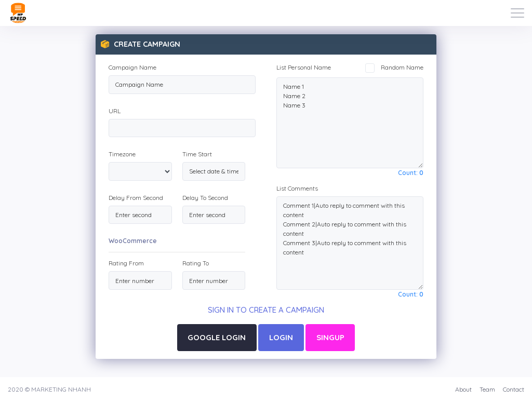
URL (115, 111)
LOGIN (281, 337)
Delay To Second (205, 198)
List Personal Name (304, 67)
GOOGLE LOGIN (217, 337)
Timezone (122, 154)
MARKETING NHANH (61, 389)
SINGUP (330, 337)
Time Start (197, 154)
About (463, 389)
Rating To (196, 263)
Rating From (126, 263)
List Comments (297, 188)
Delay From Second (136, 198)
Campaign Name (132, 67)
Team (487, 389)
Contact (514, 389)
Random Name (394, 68)
